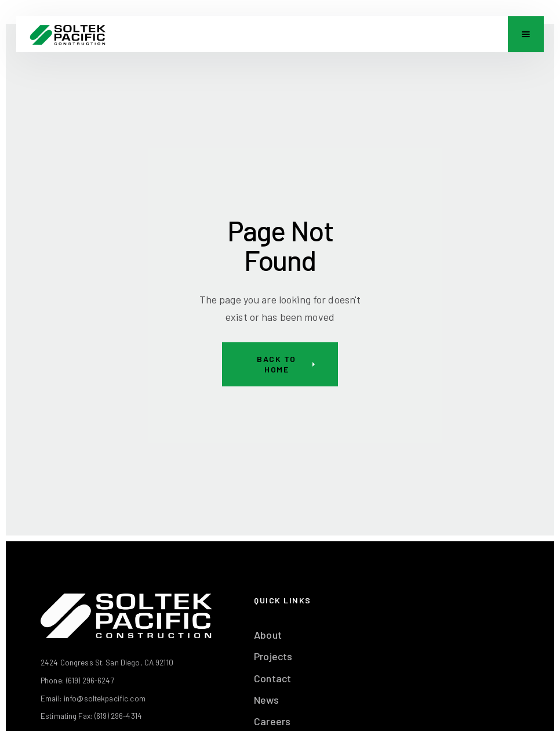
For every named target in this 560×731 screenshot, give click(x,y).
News (266, 700)
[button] (526, 34)
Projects (273, 656)
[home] (68, 34)
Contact (272, 678)
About (268, 635)
